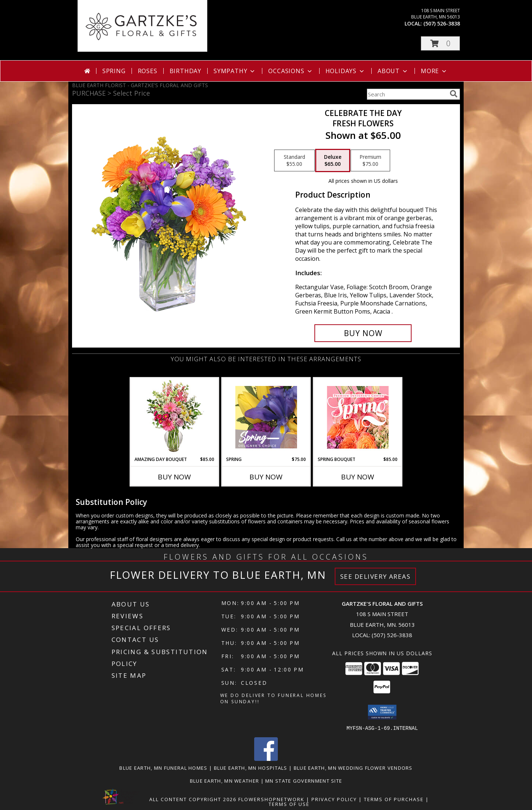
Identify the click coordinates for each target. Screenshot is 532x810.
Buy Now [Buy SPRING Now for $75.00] (266, 477)
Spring (114, 71)
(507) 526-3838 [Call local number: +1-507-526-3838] (442, 23)
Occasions (291, 71)
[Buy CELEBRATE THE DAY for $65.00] (363, 333)
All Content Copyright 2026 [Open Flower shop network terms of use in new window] (193, 799)
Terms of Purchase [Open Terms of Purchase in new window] (394, 799)
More (434, 71)
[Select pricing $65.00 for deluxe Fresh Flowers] (333, 161)
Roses (148, 71)
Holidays (345, 71)
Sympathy (235, 71)
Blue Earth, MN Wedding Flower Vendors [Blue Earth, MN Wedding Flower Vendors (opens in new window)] (353, 768)
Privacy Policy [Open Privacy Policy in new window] (334, 799)
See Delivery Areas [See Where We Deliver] (376, 576)
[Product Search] (407, 94)
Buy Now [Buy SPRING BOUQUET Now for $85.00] (358, 477)
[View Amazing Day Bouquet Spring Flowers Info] (175, 417)
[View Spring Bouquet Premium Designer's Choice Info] (358, 417)
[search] (454, 94)
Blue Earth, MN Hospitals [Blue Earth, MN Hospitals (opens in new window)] (251, 768)
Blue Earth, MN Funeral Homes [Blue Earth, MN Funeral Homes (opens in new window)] (163, 768)
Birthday (185, 71)
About (393, 71)
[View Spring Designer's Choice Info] (266, 417)
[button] (440, 43)
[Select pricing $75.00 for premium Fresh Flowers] (370, 161)
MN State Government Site (304, 780)
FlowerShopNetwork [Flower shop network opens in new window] (271, 799)
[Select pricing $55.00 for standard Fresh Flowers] (294, 161)
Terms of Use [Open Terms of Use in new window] (289, 804)
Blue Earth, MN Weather (225, 780)
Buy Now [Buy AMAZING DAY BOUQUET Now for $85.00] (174, 477)
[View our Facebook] (266, 758)
